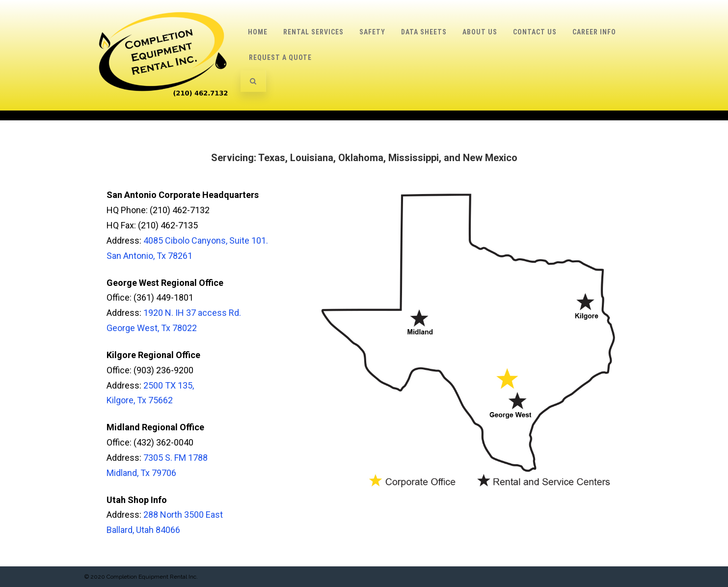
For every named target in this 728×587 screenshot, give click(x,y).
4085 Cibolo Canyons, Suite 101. (206, 240)
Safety (372, 32)
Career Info (594, 32)
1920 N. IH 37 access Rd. (192, 313)
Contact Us (535, 32)
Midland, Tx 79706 (141, 473)
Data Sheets (424, 32)
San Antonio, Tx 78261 (149, 256)
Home (258, 32)
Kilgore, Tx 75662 (140, 400)
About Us (480, 32)
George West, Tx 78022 (152, 328)
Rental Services (313, 32)
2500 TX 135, (169, 385)
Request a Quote (280, 57)
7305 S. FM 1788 (175, 458)
